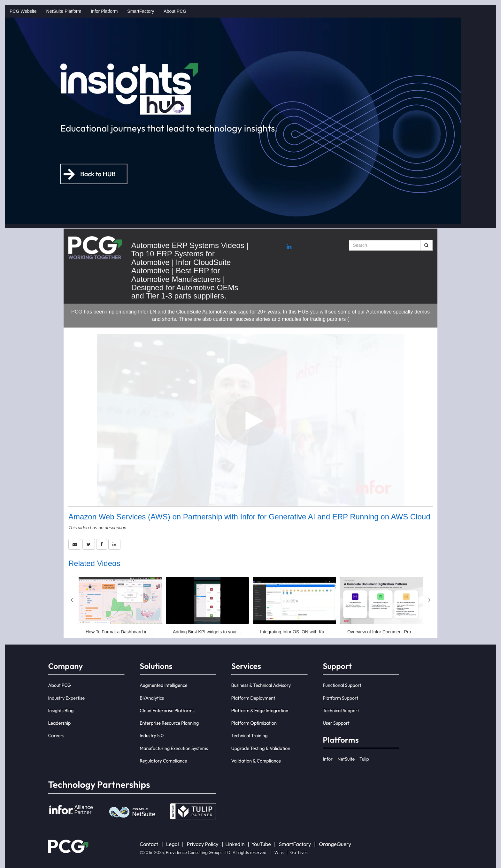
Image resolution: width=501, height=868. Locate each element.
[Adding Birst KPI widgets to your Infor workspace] (207, 606)
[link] (89, 544)
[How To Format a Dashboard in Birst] (120, 606)
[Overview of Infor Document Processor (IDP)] (382, 606)
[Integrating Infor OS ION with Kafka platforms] (295, 606)
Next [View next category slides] (429, 600)
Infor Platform (104, 11)
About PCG (175, 11)
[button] (75, 544)
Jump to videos (0, 0)
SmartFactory (141, 11)
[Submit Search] (426, 245)
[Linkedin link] (289, 247)
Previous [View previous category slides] (72, 600)
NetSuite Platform (64, 11)
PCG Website (23, 11)
